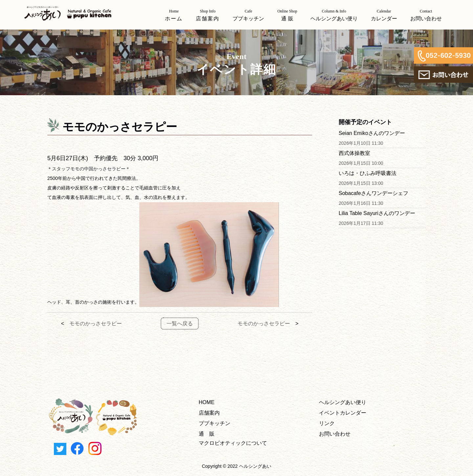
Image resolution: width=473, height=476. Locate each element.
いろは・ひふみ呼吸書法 (368, 173)
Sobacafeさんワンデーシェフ (373, 193)
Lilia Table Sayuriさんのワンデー (377, 213)
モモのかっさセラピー (96, 324)
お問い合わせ (335, 434)
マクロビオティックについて (233, 443)
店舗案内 (209, 413)
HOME (207, 402)
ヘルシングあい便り (343, 402)
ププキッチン (214, 423)
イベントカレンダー (343, 413)
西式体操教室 (354, 153)
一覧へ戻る (180, 324)
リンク (327, 423)
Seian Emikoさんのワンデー (372, 133)
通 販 (207, 434)
